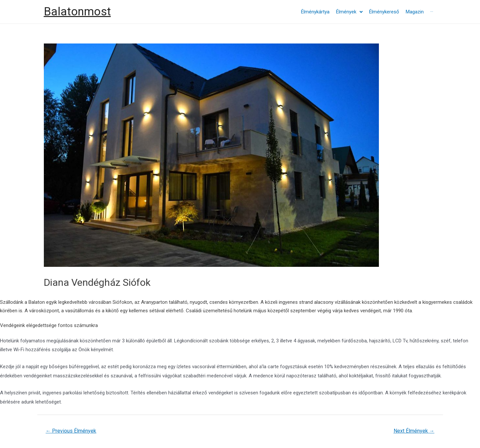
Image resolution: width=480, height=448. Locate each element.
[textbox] (240, 307)
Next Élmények (414, 431)
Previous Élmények (71, 431)
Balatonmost (77, 12)
